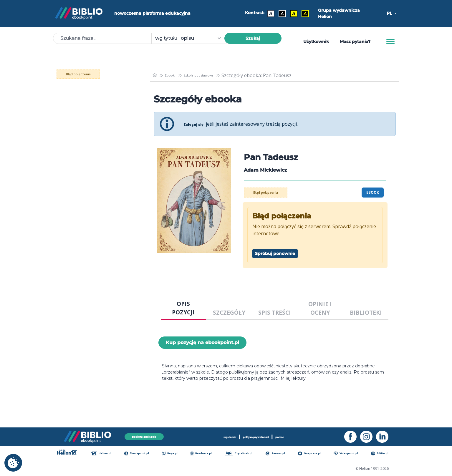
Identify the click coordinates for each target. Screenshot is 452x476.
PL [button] (390, 13)
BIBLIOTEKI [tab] (366, 312)
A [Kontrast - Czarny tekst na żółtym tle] (291, 14)
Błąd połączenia (96, 74)
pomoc (296, 436)
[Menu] (390, 42)
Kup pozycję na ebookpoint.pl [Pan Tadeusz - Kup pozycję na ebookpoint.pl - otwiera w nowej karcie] (202, 343)
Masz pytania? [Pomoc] (355, 42)
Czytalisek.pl (243, 454)
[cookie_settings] (13, 463)
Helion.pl (107, 454)
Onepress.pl (314, 454)
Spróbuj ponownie (275, 253)
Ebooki (175, 75)
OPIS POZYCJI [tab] (183, 308)
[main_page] (156, 75)
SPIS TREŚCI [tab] (275, 312)
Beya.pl (175, 454)
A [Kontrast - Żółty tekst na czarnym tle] (302, 14)
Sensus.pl (280, 454)
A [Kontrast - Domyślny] (268, 14)
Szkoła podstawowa (212, 75)
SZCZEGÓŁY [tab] (229, 312)
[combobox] (191, 38)
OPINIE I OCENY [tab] (320, 308)
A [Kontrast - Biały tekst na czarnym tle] (279, 14)
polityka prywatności (258, 436)
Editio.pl (385, 454)
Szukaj (253, 38)
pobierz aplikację (144, 436)
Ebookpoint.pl (143, 454)
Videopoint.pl (351, 454)
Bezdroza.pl (205, 454)
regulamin (215, 436)
